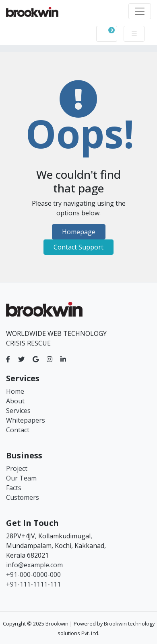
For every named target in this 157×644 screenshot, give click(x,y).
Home (15, 391)
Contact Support (78, 247)
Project (17, 468)
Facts (14, 488)
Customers (23, 497)
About (15, 401)
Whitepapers (26, 420)
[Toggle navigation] (140, 11)
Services (18, 411)
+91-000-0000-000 (33, 574)
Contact (18, 430)
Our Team (21, 478)
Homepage (79, 232)
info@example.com (34, 565)
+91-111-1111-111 (33, 584)
